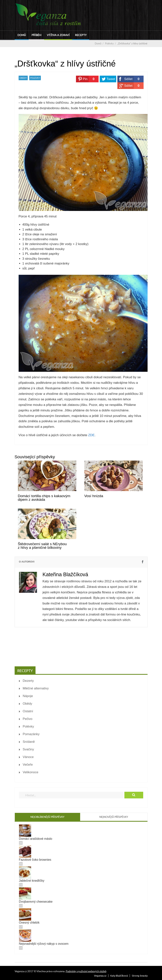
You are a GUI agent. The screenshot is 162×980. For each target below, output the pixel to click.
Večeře (28, 765)
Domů (22, 35)
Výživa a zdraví (58, 35)
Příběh (36, 35)
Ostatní (28, 711)
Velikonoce (31, 772)
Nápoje (28, 696)
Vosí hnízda (94, 496)
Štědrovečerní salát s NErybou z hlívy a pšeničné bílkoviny (42, 546)
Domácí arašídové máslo (36, 839)
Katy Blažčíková (119, 976)
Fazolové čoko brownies (35, 860)
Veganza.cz (100, 976)
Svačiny (28, 749)
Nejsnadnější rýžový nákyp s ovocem (44, 944)
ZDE (91, 435)
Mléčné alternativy (36, 688)
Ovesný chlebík (29, 923)
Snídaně (29, 742)
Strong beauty (140, 976)
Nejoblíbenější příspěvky (47, 817)
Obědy (23, 78)
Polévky (35, 78)
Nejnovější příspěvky (114, 817)
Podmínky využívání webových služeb (86, 971)
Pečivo (28, 719)
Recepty (81, 35)
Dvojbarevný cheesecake (36, 902)
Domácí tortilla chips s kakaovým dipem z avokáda (44, 498)
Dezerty (28, 681)
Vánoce (28, 757)
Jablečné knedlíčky (32, 881)
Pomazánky (31, 734)
